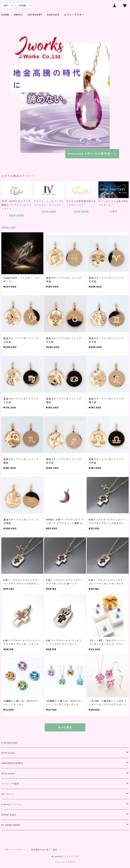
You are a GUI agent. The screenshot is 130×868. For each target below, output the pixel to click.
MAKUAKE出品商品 (12, 763)
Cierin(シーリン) (11, 804)
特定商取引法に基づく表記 (44, 850)
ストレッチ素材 (10, 784)
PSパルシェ (8, 794)
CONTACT (53, 15)
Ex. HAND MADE (11, 825)
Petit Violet (8, 753)
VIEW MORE (17, 215)
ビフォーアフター (74, 15)
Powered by (65, 862)
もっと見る (65, 727)
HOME (5, 15)
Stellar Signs (9, 815)
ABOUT (18, 15)
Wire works (8, 773)
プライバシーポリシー (15, 850)
